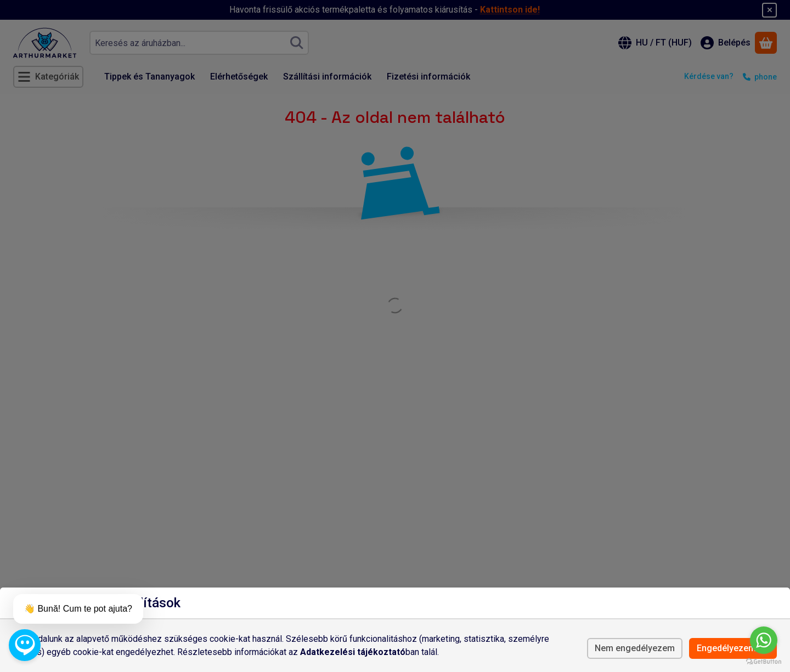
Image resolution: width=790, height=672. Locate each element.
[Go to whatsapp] (764, 640)
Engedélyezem (733, 648)
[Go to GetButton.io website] (764, 661)
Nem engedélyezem (635, 648)
